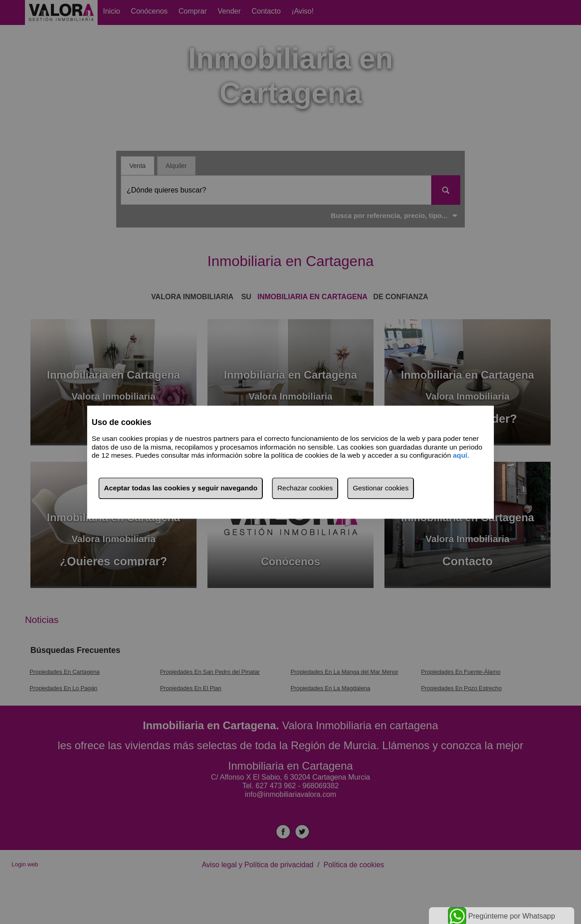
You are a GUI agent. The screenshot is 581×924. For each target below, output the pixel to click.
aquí (460, 456)
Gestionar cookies (381, 488)
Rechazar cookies (305, 488)
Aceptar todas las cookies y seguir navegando (181, 488)
